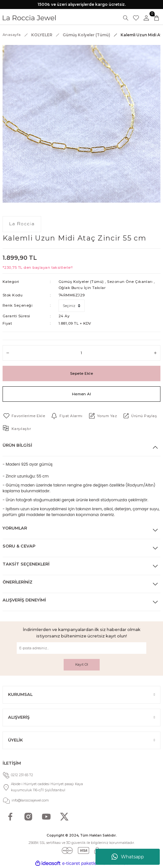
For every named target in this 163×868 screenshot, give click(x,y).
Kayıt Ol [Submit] (82, 665)
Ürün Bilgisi (17, 445)
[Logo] (29, 18)
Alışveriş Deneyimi (24, 600)
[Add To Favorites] (24, 416)
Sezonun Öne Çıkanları (130, 282)
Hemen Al (82, 394)
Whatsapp (128, 857)
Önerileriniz (18, 582)
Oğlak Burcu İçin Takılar (82, 288)
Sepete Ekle (81, 373)
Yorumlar (15, 528)
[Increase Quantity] (155, 353)
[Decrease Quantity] (8, 353)
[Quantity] (81, 353)
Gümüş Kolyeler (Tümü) (81, 282)
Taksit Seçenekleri (26, 564)
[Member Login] (146, 18)
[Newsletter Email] (81, 648)
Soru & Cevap (19, 546)
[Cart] (157, 18)
